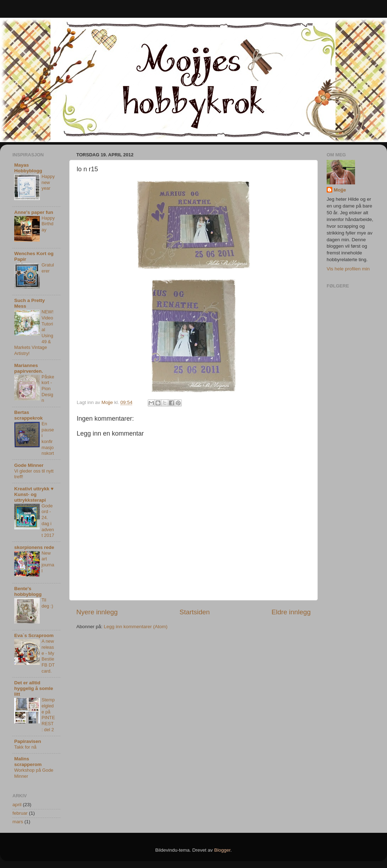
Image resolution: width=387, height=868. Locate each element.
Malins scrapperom (28, 762)
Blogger (222, 850)
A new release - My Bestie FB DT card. (48, 656)
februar (20, 813)
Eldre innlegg (291, 612)
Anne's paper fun (34, 212)
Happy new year (48, 182)
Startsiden (195, 612)
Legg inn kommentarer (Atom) (135, 627)
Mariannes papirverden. (29, 368)
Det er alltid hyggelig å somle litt (34, 688)
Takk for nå (25, 747)
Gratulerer (48, 268)
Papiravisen (28, 741)
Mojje (340, 190)
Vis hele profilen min (348, 269)
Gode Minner (29, 465)
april (17, 805)
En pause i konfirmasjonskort (48, 438)
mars (18, 822)
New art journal (48, 562)
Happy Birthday (48, 224)
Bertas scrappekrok (28, 415)
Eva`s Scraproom (34, 635)
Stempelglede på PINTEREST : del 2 (48, 715)
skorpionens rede (34, 547)
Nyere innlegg (97, 612)
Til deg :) (47, 603)
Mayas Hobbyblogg (28, 168)
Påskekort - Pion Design (48, 389)
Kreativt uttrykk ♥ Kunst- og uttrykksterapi (34, 494)
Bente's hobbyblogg (28, 591)
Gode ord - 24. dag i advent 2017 (48, 521)
